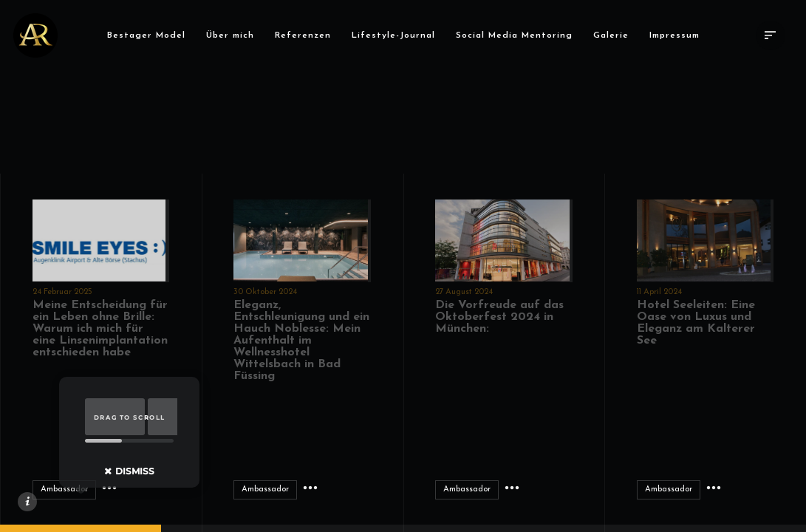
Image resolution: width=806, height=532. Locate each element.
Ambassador (64, 490)
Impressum (678, 35)
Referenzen (307, 35)
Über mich (234, 35)
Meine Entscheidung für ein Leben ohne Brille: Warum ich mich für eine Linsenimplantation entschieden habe (100, 329)
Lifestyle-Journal (397, 35)
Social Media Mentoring (518, 35)
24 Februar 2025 (62, 292)
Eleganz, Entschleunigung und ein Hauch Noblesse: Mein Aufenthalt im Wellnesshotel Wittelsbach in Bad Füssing (301, 341)
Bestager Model (150, 35)
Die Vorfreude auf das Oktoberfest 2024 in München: (499, 317)
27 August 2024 (464, 292)
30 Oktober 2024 (265, 292)
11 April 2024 (659, 292)
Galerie (615, 35)
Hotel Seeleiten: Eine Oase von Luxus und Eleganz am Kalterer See (696, 323)
